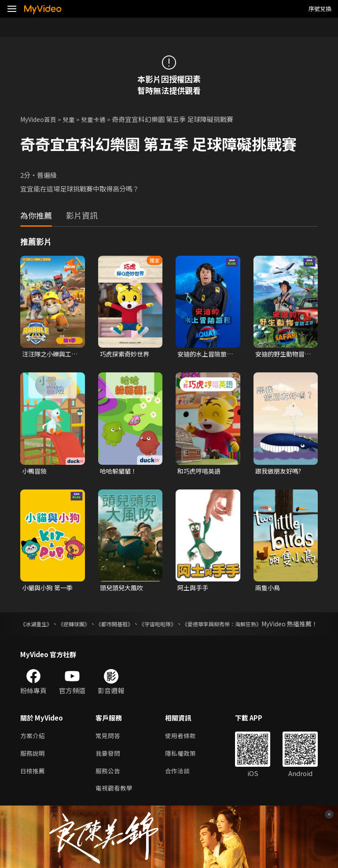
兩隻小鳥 (268, 590)
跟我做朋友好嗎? (280, 472)
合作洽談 (181, 785)
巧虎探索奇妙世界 (126, 354)
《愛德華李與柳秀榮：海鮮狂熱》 (272, 626)
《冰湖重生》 (39, 626)
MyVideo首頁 (40, 119)
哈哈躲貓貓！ (120, 472)
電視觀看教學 (115, 804)
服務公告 (109, 785)
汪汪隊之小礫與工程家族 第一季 (48, 354)
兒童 (73, 119)
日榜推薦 (33, 785)
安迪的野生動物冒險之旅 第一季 (282, 354)
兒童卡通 (99, 119)
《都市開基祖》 (138, 626)
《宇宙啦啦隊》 (193, 626)
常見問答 (109, 748)
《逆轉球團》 (87, 626)
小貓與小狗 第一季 (49, 590)
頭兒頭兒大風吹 (123, 590)
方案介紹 (33, 748)
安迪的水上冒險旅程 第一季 (204, 354)
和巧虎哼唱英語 (200, 472)
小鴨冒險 (35, 472)
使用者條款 (184, 748)
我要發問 (109, 767)
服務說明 (33, 767)
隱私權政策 (184, 767)
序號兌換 (320, 9)
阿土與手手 (194, 590)
